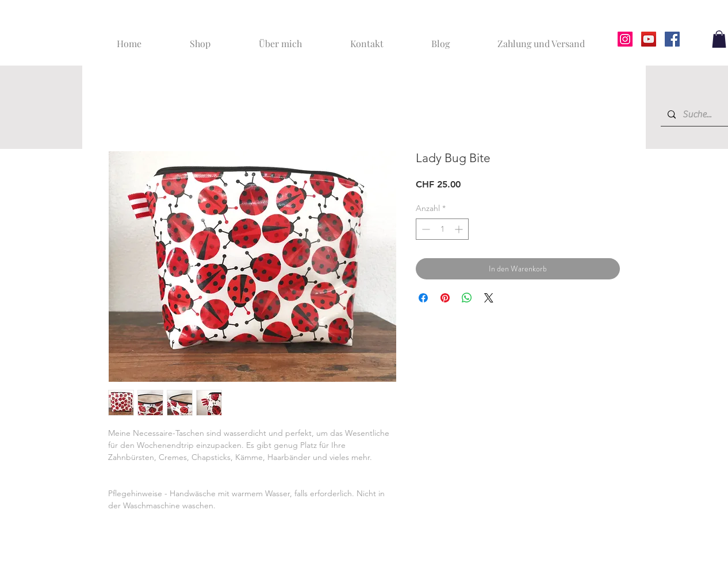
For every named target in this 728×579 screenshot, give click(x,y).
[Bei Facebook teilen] (423, 298)
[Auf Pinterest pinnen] (445, 298)
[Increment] (460, 229)
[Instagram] (625, 39)
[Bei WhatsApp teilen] (467, 298)
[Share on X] (489, 298)
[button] (719, 39)
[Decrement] (425, 229)
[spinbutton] (442, 229)
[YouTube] (649, 39)
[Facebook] (672, 39)
